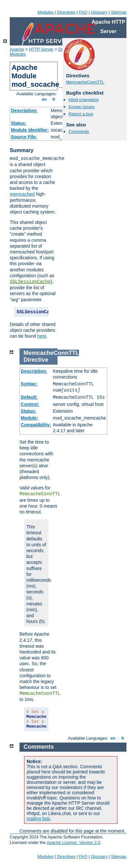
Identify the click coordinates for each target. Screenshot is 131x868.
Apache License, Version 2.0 (73, 842)
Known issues (82, 107)
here (42, 336)
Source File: (24, 137)
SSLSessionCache (30, 282)
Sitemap (119, 12)
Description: (24, 110)
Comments (79, 131)
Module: (30, 418)
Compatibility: (36, 425)
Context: (30, 404)
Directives (66, 12)
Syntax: (29, 384)
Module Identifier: (30, 130)
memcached (22, 194)
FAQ (83, 12)
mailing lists (38, 819)
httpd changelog (84, 100)
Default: (29, 397)
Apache (17, 49)
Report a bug (81, 114)
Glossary (99, 12)
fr (54, 99)
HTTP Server (41, 49)
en (44, 99)
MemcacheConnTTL (85, 82)
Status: (19, 123)
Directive (36, 360)
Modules (45, 12)
